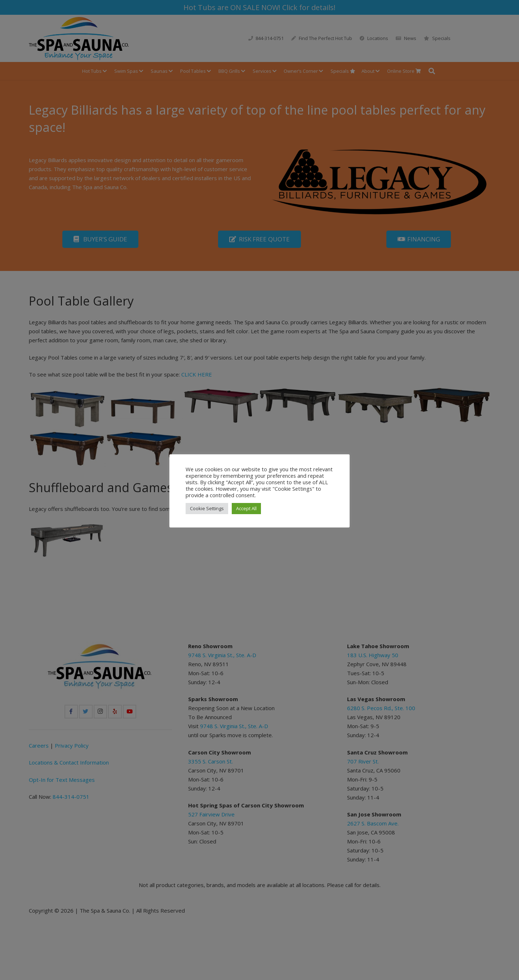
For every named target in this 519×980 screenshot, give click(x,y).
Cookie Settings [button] (207, 508)
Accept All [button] (246, 508)
